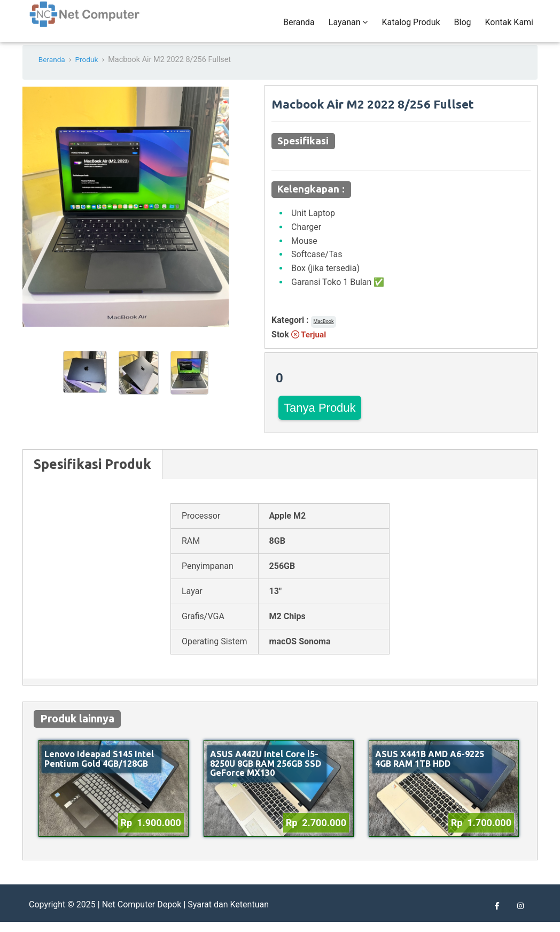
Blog (463, 28)
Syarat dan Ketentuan (228, 915)
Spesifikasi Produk (92, 474)
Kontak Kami (509, 28)
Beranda (299, 28)
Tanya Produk (320, 418)
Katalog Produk (411, 28)
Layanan (348, 28)
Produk (89, 70)
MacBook (324, 332)
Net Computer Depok (142, 915)
